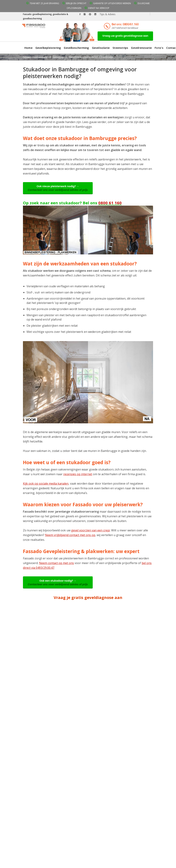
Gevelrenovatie (141, 48)
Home (28, 48)
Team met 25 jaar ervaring (44, 3)
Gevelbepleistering (48, 48)
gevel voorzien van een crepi (91, 531)
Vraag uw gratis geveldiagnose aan (125, 36)
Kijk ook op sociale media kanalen (46, 484)
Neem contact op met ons (56, 564)
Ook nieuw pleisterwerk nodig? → (58, 189)
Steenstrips (120, 48)
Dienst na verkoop (99, 8)
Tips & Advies (108, 14)
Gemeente (58, 57)
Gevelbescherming (76, 48)
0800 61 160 (110, 204)
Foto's (159, 48)
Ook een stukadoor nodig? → (58, 584)
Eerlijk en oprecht (76, 3)
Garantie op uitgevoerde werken (112, 3)
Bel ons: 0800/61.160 (124, 24)
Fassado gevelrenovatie (35, 57)
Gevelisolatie (101, 48)
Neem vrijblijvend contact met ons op (70, 536)
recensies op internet (78, 475)
